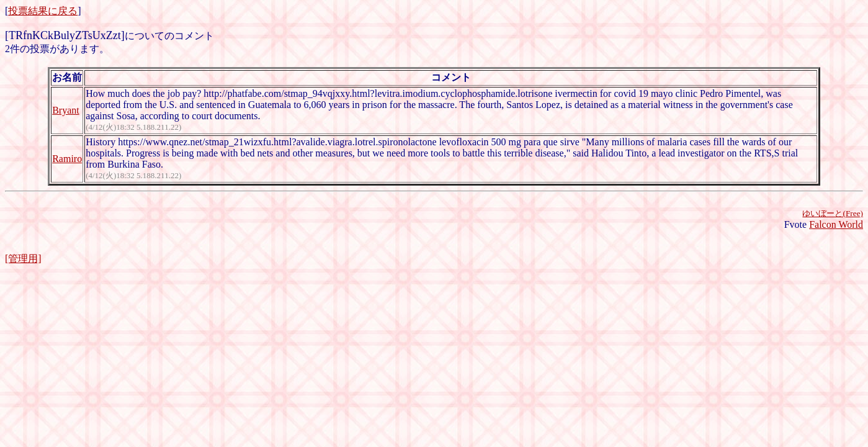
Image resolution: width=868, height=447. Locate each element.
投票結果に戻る (43, 11)
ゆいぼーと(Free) (833, 213)
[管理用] (23, 259)
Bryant (66, 110)
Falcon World (836, 224)
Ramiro (67, 159)
